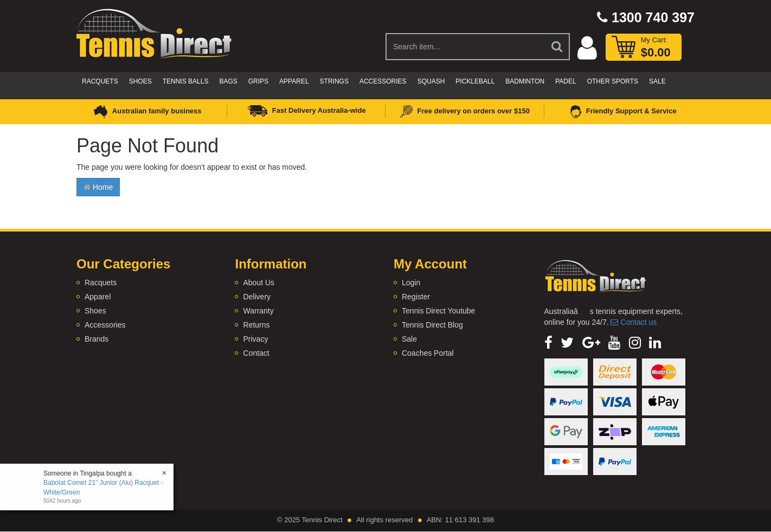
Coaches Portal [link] (428, 353)
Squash (431, 81)
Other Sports (613, 81)
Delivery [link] (257, 297)
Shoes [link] (95, 311)
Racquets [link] (101, 283)
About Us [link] (259, 283)
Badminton (525, 81)
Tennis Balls (186, 81)
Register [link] (416, 297)
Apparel (294, 81)
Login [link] (411, 283)
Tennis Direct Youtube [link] (438, 311)
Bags (228, 81)
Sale (657, 81)
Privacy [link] (255, 339)
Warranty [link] (258, 311)
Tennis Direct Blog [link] (432, 325)
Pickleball (475, 81)
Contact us (634, 322)
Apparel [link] (98, 297)
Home (98, 187)
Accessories (383, 81)
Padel (566, 81)
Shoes (140, 81)
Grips (258, 81)
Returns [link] (256, 325)
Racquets (100, 81)
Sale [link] (409, 339)
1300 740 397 (646, 17)
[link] (548, 343)
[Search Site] (557, 47)
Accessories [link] (105, 325)
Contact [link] (256, 353)
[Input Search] (465, 47)
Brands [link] (97, 339)
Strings (334, 81)
